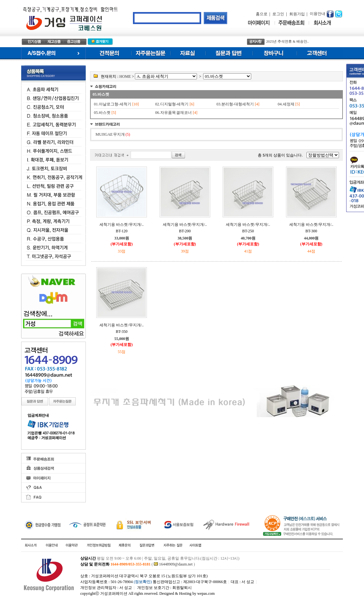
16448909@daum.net (176, 564)
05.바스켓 (101, 94)
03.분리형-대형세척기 (235, 104)
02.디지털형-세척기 (172, 104)
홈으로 (262, 14)
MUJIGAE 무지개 (113, 134)
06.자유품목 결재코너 (174, 113)
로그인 (278, 14)
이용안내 (318, 14)
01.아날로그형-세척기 (113, 104)
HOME (125, 76)
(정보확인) (143, 582)
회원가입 (297, 14)
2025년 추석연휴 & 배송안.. (287, 41)
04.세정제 (286, 104)
